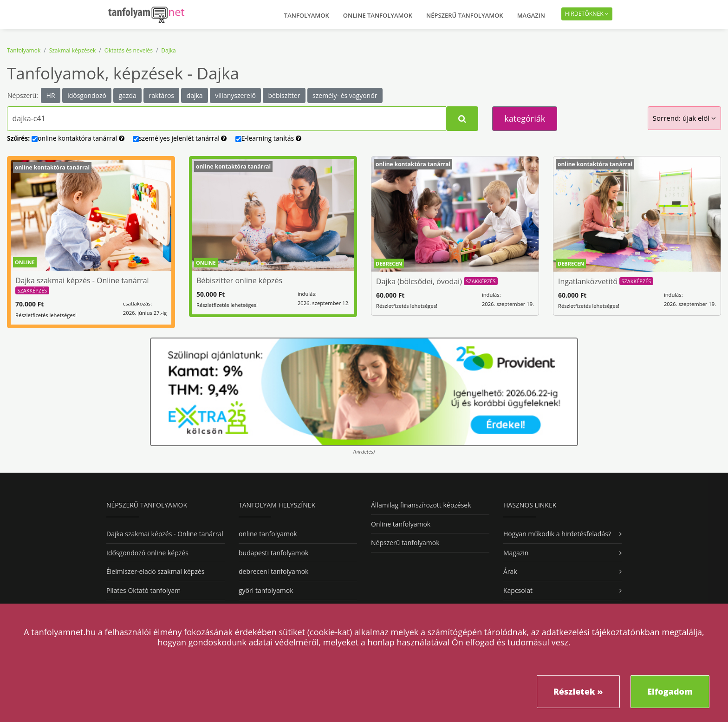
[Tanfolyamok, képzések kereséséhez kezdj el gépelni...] (227, 119)
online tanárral (78, 138)
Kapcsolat (518, 590)
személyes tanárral (180, 138)
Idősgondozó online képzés (147, 553)
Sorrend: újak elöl (684, 118)
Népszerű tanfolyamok (465, 15)
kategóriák (525, 118)
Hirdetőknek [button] (587, 14)
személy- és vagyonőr (345, 95)
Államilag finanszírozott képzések (421, 505)
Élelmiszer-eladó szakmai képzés (155, 571)
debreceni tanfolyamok (273, 571)
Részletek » (578, 691)
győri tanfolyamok (266, 590)
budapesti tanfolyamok (273, 553)
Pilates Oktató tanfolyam (143, 590)
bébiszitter (284, 95)
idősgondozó (87, 95)
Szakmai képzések (73, 50)
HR (51, 95)
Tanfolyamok (307, 15)
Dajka (168, 50)
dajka (195, 95)
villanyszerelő (235, 95)
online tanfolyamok (268, 534)
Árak (510, 571)
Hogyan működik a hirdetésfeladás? (557, 534)
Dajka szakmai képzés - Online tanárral (165, 534)
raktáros (162, 95)
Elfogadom (670, 691)
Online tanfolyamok (378, 15)
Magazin (531, 15)
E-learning (268, 138)
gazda (128, 95)
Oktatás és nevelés (129, 50)
